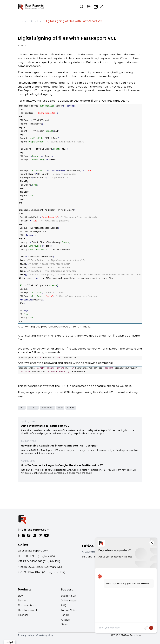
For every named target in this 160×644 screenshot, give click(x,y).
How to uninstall (28, 610)
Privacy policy (26, 635)
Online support (70, 601)
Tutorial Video (69, 610)
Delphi (71, 408)
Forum (65, 615)
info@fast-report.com (34, 530)
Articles (36, 21)
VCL (22, 408)
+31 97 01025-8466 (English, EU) (39, 561)
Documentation (28, 605)
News (64, 625)
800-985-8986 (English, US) (36, 556)
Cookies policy (45, 635)
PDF (60, 408)
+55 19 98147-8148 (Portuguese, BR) (42, 572)
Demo (22, 601)
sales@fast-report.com (33, 551)
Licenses (23, 615)
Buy (20, 596)
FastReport (48, 408)
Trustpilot (10, 642)
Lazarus (33, 408)
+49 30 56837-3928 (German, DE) (40, 567)
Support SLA (68, 596)
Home (23, 21)
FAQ (64, 605)
